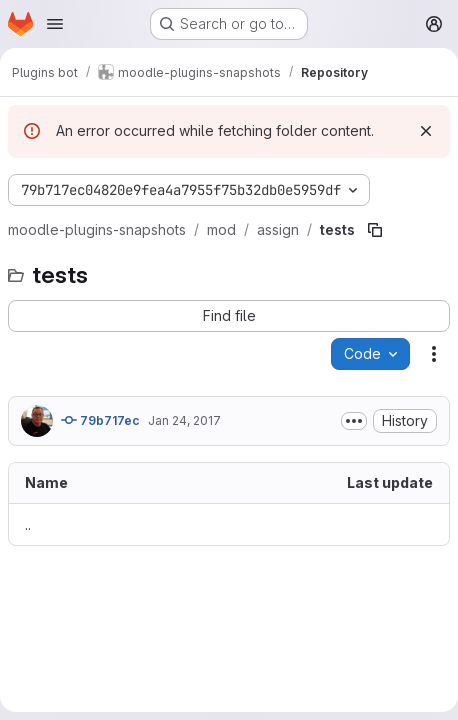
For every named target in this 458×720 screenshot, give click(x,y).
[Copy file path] (375, 230)
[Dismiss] (426, 131)
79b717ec (100, 420)
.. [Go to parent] (28, 524)
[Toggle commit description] (354, 421)
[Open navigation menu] (55, 24)
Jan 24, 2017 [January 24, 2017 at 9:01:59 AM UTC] (184, 420)
